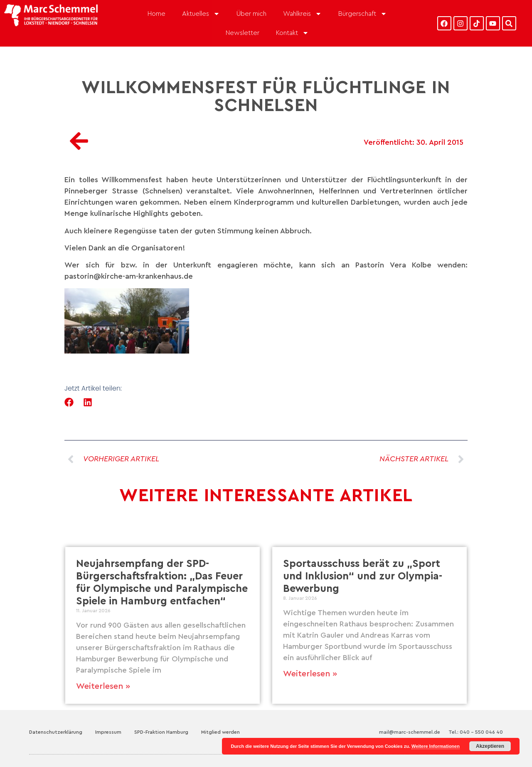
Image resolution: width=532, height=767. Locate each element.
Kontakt (292, 33)
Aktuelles (201, 14)
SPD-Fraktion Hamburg (161, 732)
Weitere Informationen (436, 746)
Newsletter (243, 33)
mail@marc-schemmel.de (410, 732)
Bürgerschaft (363, 14)
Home (156, 14)
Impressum (108, 732)
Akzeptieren (490, 746)
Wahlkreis (302, 14)
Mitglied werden (220, 732)
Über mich (251, 14)
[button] (69, 402)
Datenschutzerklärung (56, 732)
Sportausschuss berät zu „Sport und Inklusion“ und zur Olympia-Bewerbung (363, 576)
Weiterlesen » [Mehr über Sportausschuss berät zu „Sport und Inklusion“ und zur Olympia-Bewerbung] (310, 674)
